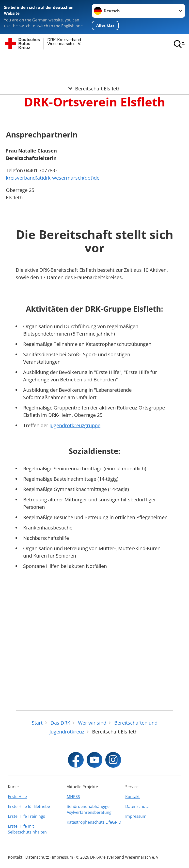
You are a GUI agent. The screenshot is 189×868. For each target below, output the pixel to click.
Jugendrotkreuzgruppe (75, 549)
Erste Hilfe (17, 797)
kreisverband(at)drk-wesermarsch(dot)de (53, 301)
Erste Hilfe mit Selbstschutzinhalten (27, 829)
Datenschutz (137, 806)
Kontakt (133, 797)
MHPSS (73, 797)
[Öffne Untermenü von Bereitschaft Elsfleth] (94, 60)
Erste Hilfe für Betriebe (29, 806)
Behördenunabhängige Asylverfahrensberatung (89, 809)
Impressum (136, 816)
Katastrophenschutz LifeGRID (94, 822)
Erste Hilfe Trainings (26, 816)
